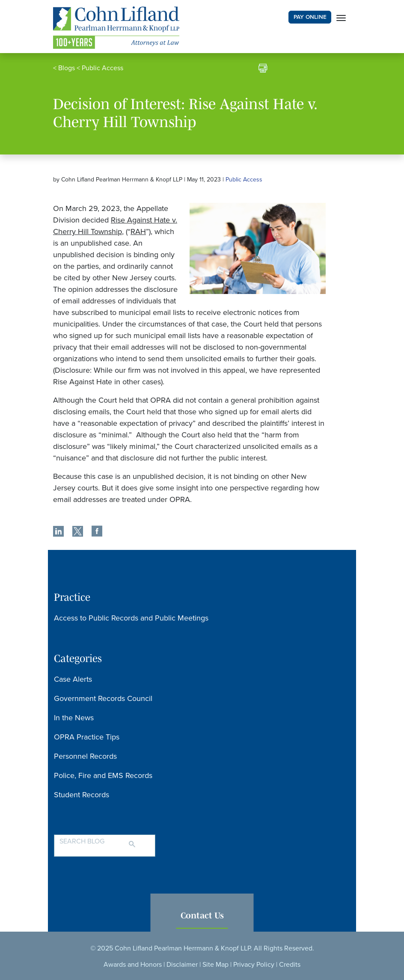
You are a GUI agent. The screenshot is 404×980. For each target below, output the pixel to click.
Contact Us (202, 915)
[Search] (141, 840)
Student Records (82, 795)
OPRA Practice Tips (87, 737)
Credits (290, 965)
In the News (74, 718)
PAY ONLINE (310, 17)
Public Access (102, 68)
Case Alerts (73, 679)
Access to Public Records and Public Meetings (131, 618)
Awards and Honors (133, 965)
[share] (58, 532)
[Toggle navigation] (341, 17)
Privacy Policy (254, 965)
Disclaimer (182, 965)
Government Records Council (103, 698)
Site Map (215, 965)
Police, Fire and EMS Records (103, 775)
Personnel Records (85, 756)
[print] (263, 69)
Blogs (67, 68)
